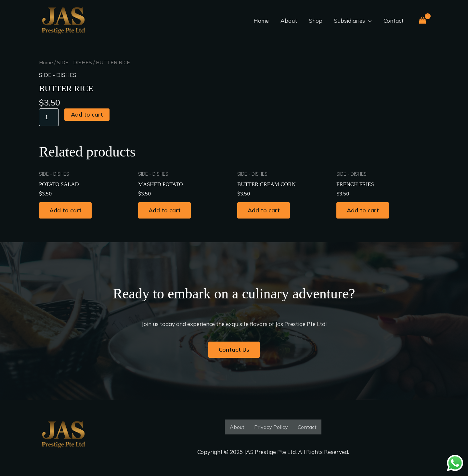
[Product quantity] (49, 117)
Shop (318, 21)
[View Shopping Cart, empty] (422, 21)
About (292, 21)
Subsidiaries (354, 21)
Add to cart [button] (66, 211)
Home (265, 21)
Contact (394, 21)
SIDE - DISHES (74, 62)
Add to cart (87, 114)
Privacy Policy (271, 427)
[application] (370, 21)
